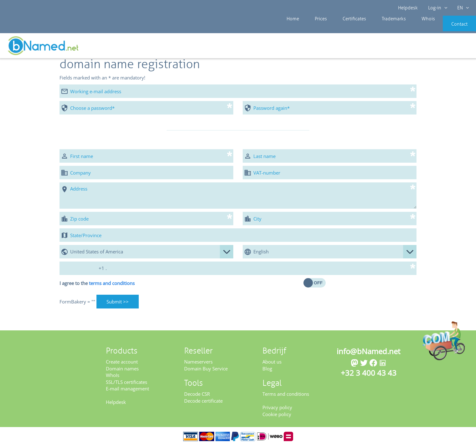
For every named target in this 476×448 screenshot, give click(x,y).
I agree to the (97, 285)
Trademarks (377, 28)
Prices (314, 28)
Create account (122, 364)
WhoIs (113, 377)
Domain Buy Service (206, 371)
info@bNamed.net (369, 353)
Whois (407, 28)
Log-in (437, 8)
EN (462, 8)
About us (272, 364)
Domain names (122, 371)
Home (291, 28)
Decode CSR (197, 396)
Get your (453, 48)
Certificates (343, 28)
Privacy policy (277, 410)
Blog (267, 371)
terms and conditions (112, 285)
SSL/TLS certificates (127, 384)
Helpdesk (408, 8)
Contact (450, 28)
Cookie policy (277, 416)
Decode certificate (203, 403)
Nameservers (198, 364)
